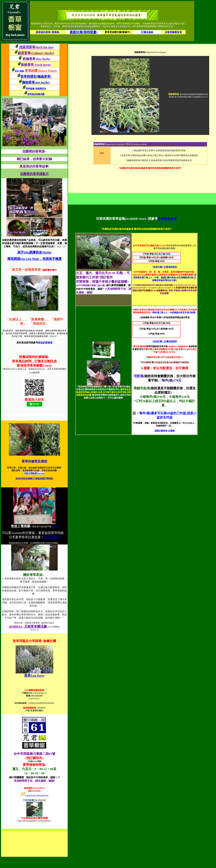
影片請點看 (52, 537)
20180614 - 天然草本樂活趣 (28, 626)
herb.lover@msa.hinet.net (34, 795)
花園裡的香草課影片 (34, 174)
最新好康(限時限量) (84, 32)
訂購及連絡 (147, 32)
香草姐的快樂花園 (36, 94)
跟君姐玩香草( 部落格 (47, 32)
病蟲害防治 (41, 89)
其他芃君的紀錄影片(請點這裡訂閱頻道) (34, 479)
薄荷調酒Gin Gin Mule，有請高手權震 (34, 259)
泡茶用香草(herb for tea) (36, 47)
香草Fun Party (34, 676)
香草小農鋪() (36, 71)
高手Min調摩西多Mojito (34, 252)
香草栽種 (30, 89)
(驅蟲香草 (44, 76)
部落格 (55, 527)
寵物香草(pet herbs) (36, 82)
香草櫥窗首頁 (167, 219)
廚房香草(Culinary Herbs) (36, 53)
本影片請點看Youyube (34, 473)
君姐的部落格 (45, 343)
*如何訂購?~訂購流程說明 (165, 267)
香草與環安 (28, 76)
